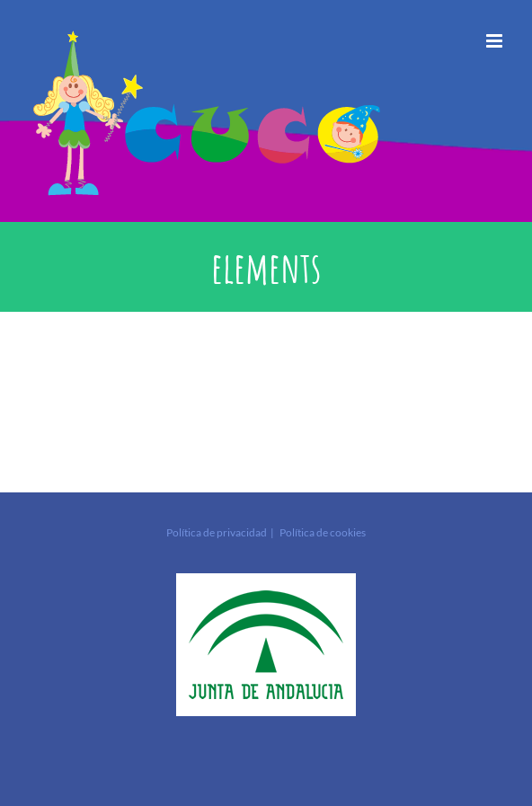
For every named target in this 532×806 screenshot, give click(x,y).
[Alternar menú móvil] (496, 41)
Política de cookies (323, 532)
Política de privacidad (217, 532)
